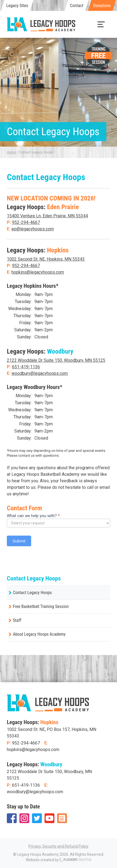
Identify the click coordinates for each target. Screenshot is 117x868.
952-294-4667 (26, 222)
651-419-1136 (26, 367)
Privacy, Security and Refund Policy (58, 846)
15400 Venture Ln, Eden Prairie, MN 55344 (47, 216)
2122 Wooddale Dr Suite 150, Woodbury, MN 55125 (56, 360)
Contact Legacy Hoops (32, 593)
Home (11, 152)
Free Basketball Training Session (41, 606)
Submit (19, 541)
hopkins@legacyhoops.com (38, 272)
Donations (102, 6)
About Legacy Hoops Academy (39, 634)
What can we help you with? (33, 516)
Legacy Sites (17, 6)
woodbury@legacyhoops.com (40, 373)
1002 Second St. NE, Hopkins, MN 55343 (46, 259)
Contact (77, 6)
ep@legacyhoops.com (33, 229)
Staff (17, 620)
